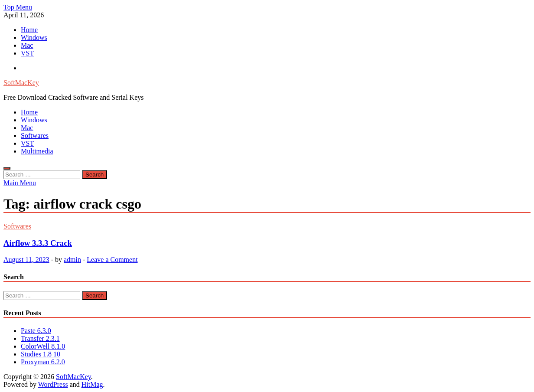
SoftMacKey (21, 83)
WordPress (53, 384)
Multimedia (37, 151)
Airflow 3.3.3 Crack (38, 243)
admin (72, 260)
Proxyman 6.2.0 (43, 362)
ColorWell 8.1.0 (43, 346)
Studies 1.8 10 (41, 354)
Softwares (35, 136)
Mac (27, 45)
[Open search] (7, 168)
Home (29, 30)
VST (27, 53)
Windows (34, 38)
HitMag (92, 384)
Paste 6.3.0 (36, 331)
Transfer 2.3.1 (40, 338)
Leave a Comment (112, 260)
